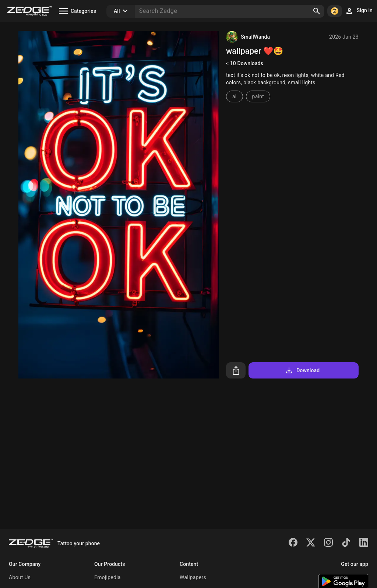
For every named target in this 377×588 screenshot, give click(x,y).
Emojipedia (108, 577)
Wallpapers (193, 577)
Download (302, 370)
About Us (20, 577)
